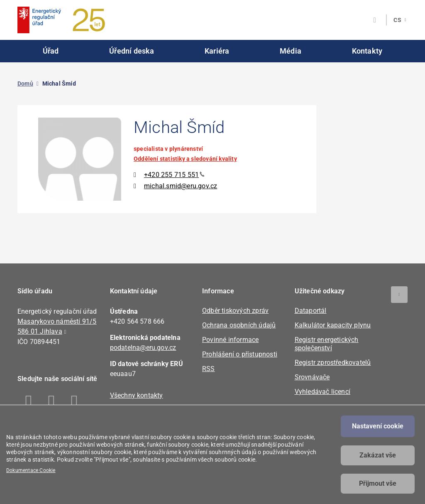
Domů (25, 84)
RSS (209, 369)
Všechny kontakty (137, 395)
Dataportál (311, 311)
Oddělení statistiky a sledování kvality (185, 159)
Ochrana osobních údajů (239, 325)
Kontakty (367, 51)
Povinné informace (230, 340)
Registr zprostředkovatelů (333, 363)
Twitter (74, 403)
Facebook (29, 403)
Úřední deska (132, 51)
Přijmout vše (378, 483)
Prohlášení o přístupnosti (240, 354)
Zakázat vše (378, 455)
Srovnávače (312, 377)
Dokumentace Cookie (31, 470)
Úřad (51, 51)
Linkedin (52, 403)
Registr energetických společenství (327, 344)
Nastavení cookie (378, 426)
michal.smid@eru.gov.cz (181, 186)
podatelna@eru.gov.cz (143, 348)
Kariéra (217, 51)
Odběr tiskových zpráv (235, 311)
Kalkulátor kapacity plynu (333, 325)
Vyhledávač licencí (323, 392)
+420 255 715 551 (174, 175)
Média (291, 51)
